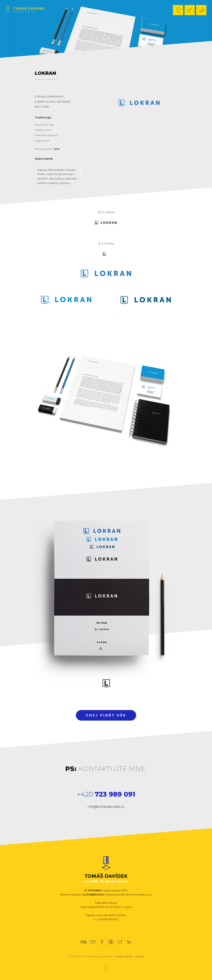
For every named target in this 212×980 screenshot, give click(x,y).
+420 (106, 794)
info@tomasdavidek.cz (106, 807)
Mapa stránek (124, 956)
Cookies (139, 956)
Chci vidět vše (106, 715)
